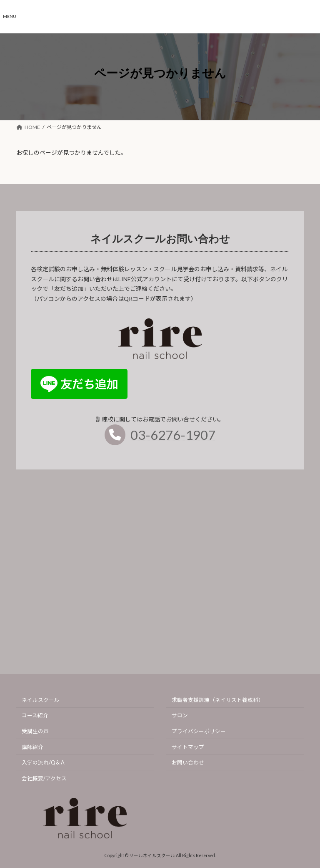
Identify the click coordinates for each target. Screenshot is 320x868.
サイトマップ (188, 747)
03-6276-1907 (173, 439)
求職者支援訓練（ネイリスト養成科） (218, 700)
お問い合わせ (188, 763)
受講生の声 (35, 731)
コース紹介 (35, 715)
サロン (180, 715)
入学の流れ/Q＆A (43, 763)
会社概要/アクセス (44, 778)
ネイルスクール (41, 700)
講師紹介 (32, 747)
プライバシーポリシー (199, 731)
